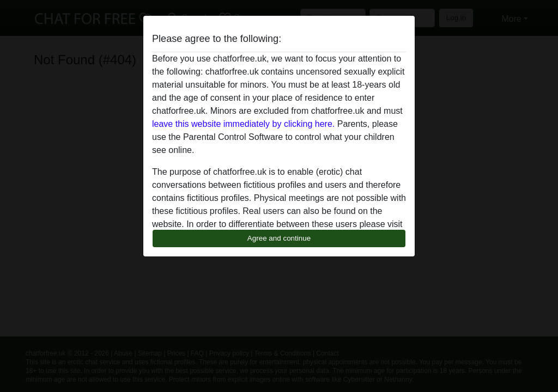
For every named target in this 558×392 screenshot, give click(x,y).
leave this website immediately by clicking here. (243, 124)
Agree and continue (279, 238)
